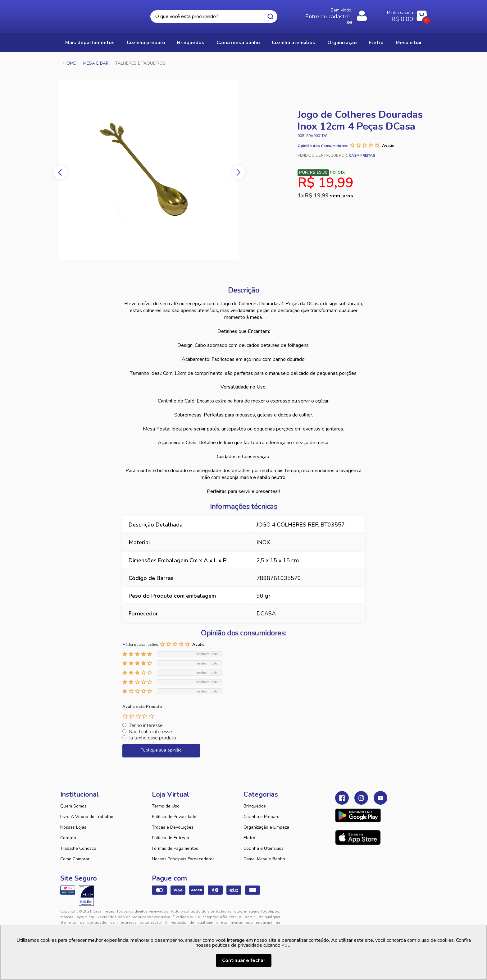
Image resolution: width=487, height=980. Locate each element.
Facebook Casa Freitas (342, 798)
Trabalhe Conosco (78, 848)
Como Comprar (75, 859)
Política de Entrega (171, 838)
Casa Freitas (94, 15)
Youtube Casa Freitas (380, 798)
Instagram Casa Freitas (361, 798)
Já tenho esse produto (152, 738)
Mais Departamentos (90, 43)
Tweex (344, 916)
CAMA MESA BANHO (238, 43)
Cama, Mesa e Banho (264, 859)
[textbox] (214, 17)
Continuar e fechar (244, 960)
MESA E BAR (409, 43)
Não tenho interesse (150, 732)
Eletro (249, 838)
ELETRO (376, 43)
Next (238, 172)
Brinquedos (255, 806)
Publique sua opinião (161, 750)
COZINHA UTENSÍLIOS (294, 43)
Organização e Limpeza (266, 827)
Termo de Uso (166, 806)
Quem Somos (73, 806)
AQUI (287, 945)
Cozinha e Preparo (262, 817)
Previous (60, 172)
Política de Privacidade (174, 817)
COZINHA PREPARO (146, 43)
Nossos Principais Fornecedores (183, 859)
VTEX (370, 916)
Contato (68, 838)
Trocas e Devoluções (173, 827)
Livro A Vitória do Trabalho (87, 817)
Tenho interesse (146, 725)
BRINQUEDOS (191, 43)
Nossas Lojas (73, 827)
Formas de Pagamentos (175, 848)
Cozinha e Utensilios (264, 848)
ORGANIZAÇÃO (342, 43)
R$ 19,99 (329, 196)
